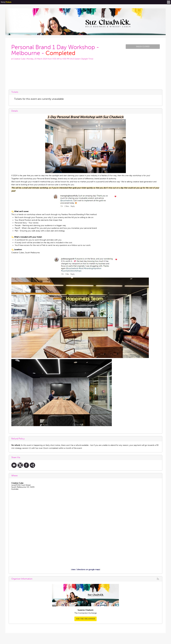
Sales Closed (143, 47)
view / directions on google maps (86, 570)
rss (158, 579)
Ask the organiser (85, 619)
